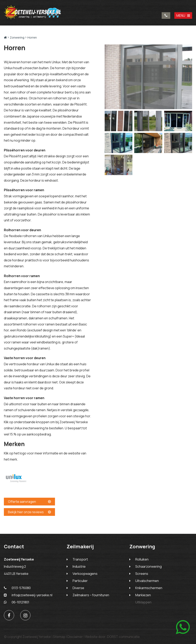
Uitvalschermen (147, 581)
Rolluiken (142, 559)
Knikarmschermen (149, 588)
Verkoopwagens (85, 574)
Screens (142, 574)
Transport (80, 559)
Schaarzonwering (148, 566)
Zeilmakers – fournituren (91, 595)
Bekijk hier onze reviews (29, 512)
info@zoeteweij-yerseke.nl (28, 595)
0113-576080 (166, 16)
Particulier (80, 581)
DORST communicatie (123, 637)
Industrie (79, 566)
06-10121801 (17, 602)
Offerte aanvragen (29, 502)
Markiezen (143, 595)
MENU (183, 16)
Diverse (78, 588)
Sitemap (59, 637)
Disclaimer (75, 637)
